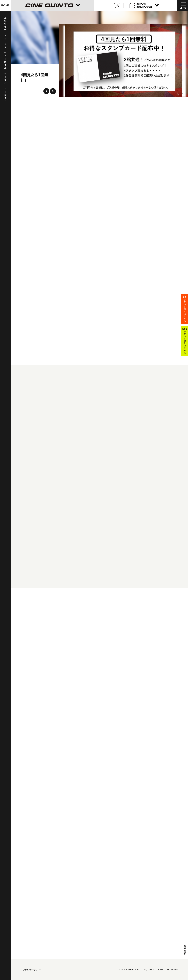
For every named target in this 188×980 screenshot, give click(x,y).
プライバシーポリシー (32, 970)
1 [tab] (179, 94)
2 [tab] (182, 94)
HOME (5, 5)
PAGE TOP (185, 950)
